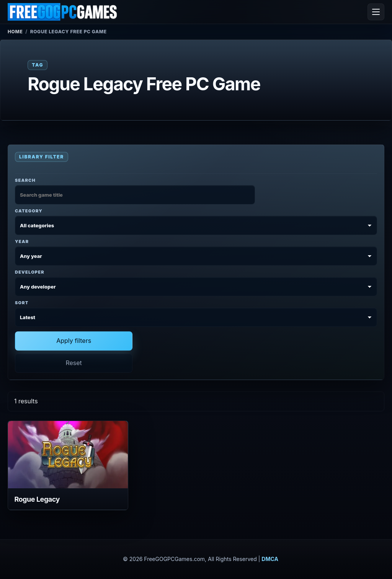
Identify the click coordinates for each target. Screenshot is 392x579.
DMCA (270, 559)
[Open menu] (376, 12)
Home (15, 32)
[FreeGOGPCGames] (63, 12)
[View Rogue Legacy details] (68, 455)
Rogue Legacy (37, 499)
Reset (73, 363)
